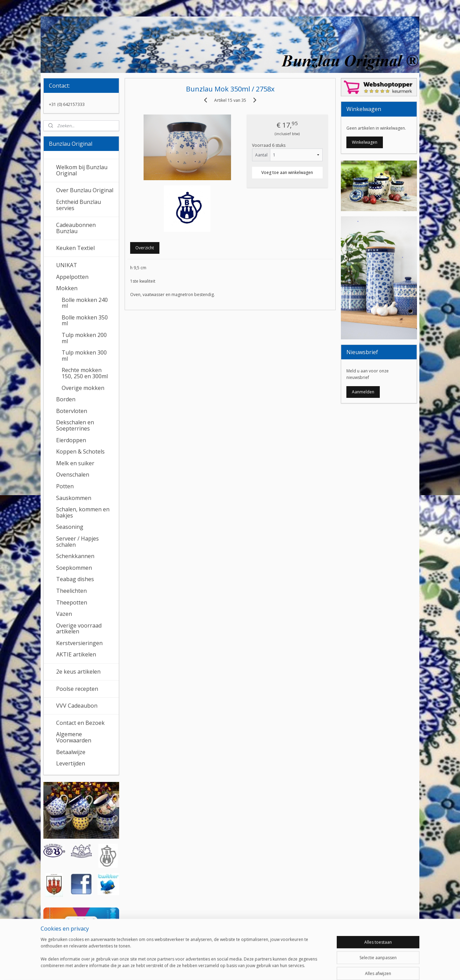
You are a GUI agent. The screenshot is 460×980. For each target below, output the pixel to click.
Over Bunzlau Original (85, 190)
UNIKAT (67, 265)
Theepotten (72, 602)
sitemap (206, 967)
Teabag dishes (75, 579)
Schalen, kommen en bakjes (83, 512)
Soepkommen (74, 568)
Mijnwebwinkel (307, 967)
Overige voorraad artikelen (79, 629)
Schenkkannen (75, 556)
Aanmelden (363, 392)
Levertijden (71, 763)
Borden (66, 399)
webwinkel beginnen (247, 967)
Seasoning (70, 527)
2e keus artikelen (78, 672)
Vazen (64, 614)
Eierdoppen (71, 440)
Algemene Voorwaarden (74, 737)
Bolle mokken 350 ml (85, 320)
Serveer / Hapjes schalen (77, 542)
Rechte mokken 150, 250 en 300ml (85, 373)
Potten (65, 486)
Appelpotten (72, 277)
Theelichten (71, 591)
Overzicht (145, 248)
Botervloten (72, 411)
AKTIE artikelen (76, 654)
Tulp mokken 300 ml (84, 356)
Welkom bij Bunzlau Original (82, 170)
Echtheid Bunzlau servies (79, 205)
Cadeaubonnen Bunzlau (76, 228)
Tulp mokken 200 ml (84, 338)
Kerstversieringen (79, 643)
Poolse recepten (77, 689)
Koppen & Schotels (80, 451)
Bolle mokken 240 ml (85, 303)
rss (221, 967)
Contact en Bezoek (80, 723)
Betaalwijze (71, 752)
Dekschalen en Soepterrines (75, 425)
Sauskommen (74, 498)
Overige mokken (83, 388)
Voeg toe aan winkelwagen (287, 172)
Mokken (67, 288)
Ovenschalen (73, 475)
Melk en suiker (75, 463)
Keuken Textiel (75, 248)
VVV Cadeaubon (77, 706)
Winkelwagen (365, 142)
